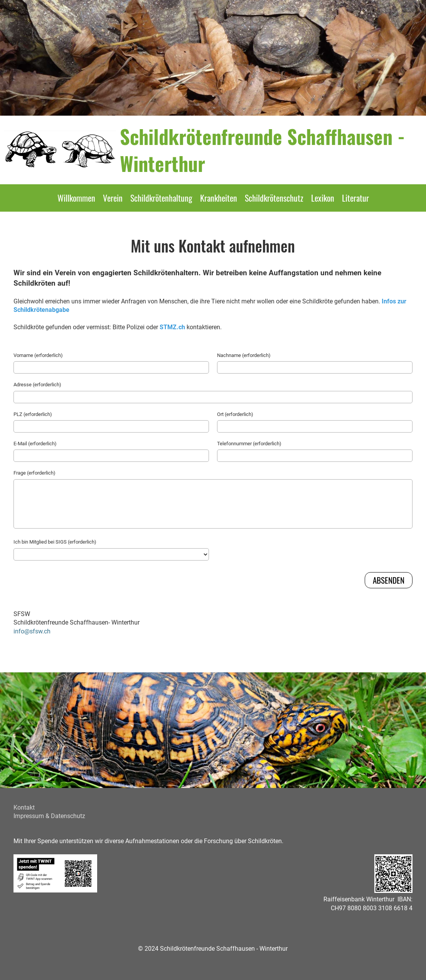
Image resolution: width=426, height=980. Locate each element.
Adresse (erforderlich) (37, 385)
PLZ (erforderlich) (33, 414)
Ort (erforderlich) (235, 414)
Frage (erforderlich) (35, 473)
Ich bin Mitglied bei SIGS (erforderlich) (55, 542)
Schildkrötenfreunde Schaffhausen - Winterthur (262, 150)
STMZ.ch (172, 327)
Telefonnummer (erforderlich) (249, 444)
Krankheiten (219, 198)
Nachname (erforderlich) (244, 355)
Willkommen (76, 198)
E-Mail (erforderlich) (35, 444)
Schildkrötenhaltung (161, 198)
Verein (113, 198)
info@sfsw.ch (32, 631)
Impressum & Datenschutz (49, 816)
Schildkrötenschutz (274, 198)
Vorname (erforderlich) (38, 355)
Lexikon (323, 198)
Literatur (355, 198)
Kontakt (24, 807)
